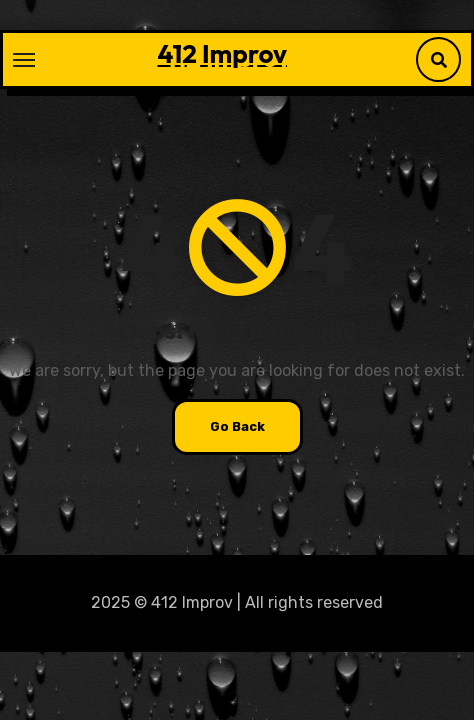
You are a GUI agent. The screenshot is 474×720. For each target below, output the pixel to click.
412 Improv (222, 53)
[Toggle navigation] (24, 60)
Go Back (237, 426)
